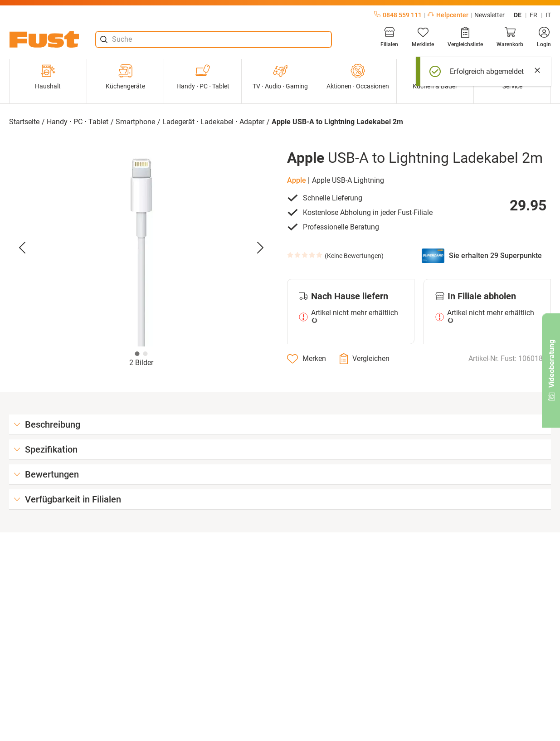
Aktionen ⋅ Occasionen (358, 77)
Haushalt (48, 77)
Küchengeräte (125, 77)
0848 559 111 (398, 15)
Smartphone (135, 122)
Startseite (24, 122)
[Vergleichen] (365, 359)
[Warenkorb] (510, 37)
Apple (297, 180)
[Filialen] (389, 37)
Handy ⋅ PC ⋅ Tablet (203, 77)
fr (533, 15)
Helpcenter (448, 15)
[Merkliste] (423, 37)
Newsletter (489, 15)
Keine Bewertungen (354, 256)
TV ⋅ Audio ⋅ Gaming (280, 77)
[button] (141, 248)
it (548, 15)
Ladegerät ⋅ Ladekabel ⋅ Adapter (213, 122)
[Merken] (307, 359)
